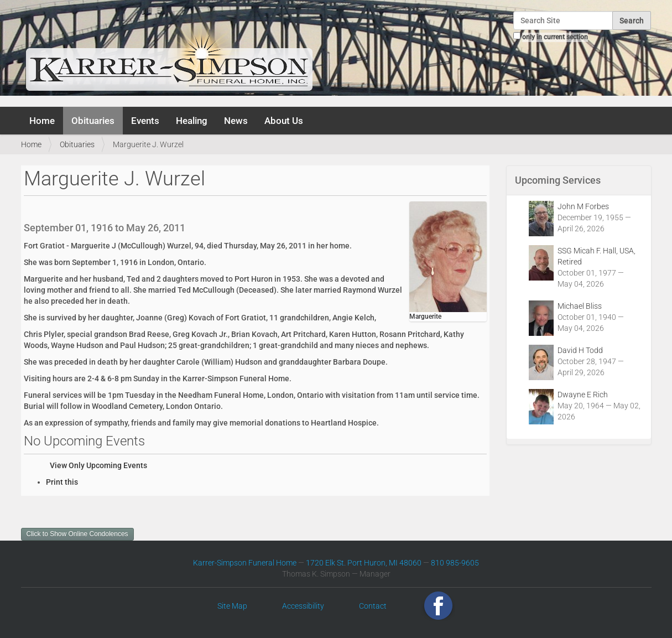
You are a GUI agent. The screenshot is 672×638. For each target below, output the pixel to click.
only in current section (555, 37)
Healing (192, 121)
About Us (284, 121)
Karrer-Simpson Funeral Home (245, 563)
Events (145, 121)
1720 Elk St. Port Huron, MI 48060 (364, 563)
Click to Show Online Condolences (77, 534)
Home (42, 121)
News (236, 121)
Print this (62, 482)
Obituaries (93, 121)
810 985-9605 (455, 563)
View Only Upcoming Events (98, 465)
